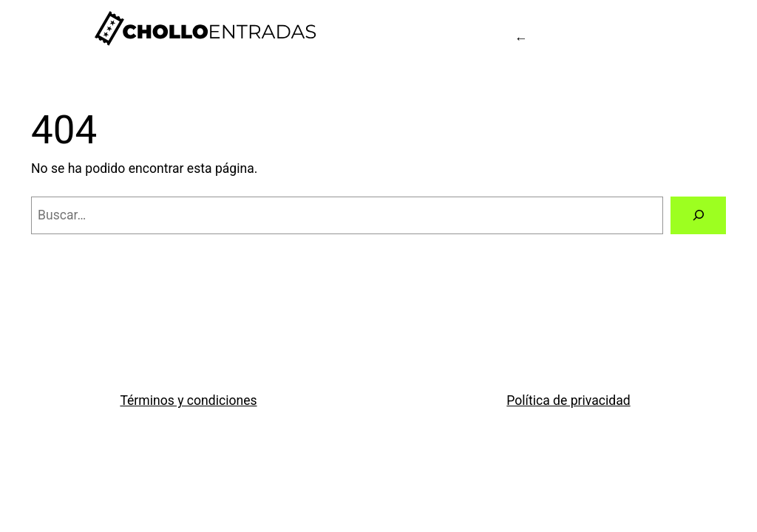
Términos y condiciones (188, 400)
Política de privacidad (568, 400)
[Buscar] (698, 215)
